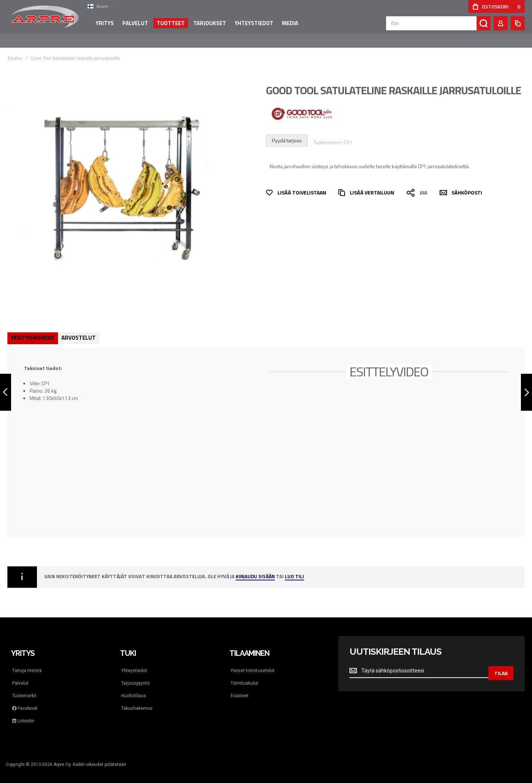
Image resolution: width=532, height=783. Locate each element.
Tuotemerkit (24, 688)
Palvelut (20, 676)
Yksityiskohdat (33, 330)
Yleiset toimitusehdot (253, 663)
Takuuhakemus (137, 701)
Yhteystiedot (134, 663)
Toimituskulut (244, 676)
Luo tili (294, 570)
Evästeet (240, 688)
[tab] (33, 331)
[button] (98, 6)
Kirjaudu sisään (255, 570)
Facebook (25, 701)
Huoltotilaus (134, 688)
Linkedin (23, 713)
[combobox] (438, 27)
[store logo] (44, 20)
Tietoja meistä (27, 663)
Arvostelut (79, 330)
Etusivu (15, 51)
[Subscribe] (501, 664)
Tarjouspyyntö (135, 676)
